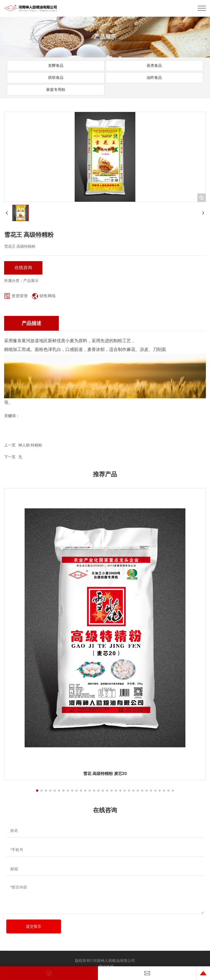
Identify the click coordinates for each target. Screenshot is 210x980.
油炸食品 (154, 77)
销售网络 (48, 296)
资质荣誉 (20, 296)
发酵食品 (56, 65)
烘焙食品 (56, 77)
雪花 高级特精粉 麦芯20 (105, 774)
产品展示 (105, 37)
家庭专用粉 (56, 90)
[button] (37, 791)
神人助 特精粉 (30, 445)
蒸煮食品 (154, 65)
